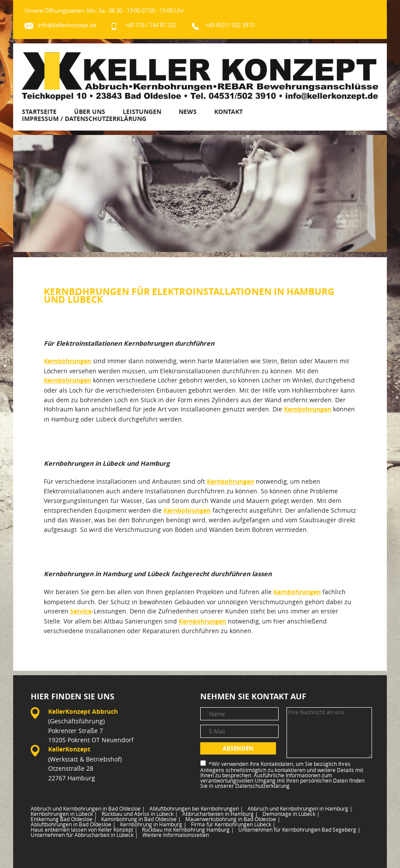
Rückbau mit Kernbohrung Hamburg (188, 829)
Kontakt (228, 112)
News (188, 112)
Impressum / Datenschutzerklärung (84, 119)
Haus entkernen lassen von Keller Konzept (84, 829)
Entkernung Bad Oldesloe (64, 819)
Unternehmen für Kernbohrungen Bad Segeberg (299, 829)
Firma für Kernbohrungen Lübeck (233, 824)
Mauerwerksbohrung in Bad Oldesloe (233, 819)
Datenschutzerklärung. (263, 786)
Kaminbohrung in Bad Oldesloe (141, 819)
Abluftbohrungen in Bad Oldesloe (73, 824)
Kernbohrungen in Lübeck (64, 814)
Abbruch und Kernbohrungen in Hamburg (300, 808)
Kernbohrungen (67, 361)
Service (81, 611)
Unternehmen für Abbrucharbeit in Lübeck (84, 835)
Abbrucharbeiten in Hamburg (220, 814)
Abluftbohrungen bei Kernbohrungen (196, 808)
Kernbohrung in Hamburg (153, 824)
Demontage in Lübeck (291, 814)
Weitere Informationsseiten (176, 835)
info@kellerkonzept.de (67, 25)
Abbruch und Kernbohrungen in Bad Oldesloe (88, 808)
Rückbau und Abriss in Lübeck (140, 814)
